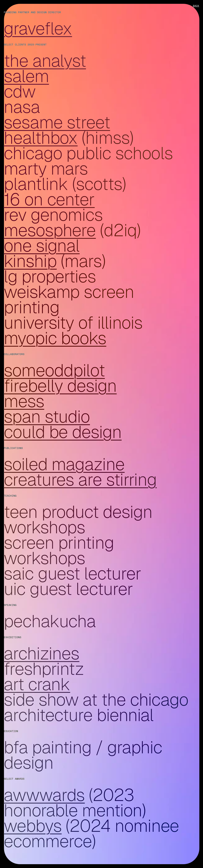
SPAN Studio (47, 416)
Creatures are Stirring (80, 480)
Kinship (30, 261)
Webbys (33, 826)
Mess (24, 401)
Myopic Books (55, 338)
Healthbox (41, 138)
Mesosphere (50, 230)
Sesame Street (57, 122)
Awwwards (44, 795)
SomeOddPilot (54, 370)
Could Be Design (63, 432)
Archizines (42, 653)
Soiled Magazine (64, 464)
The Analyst (45, 61)
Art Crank (37, 684)
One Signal (42, 246)
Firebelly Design (60, 386)
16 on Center (49, 199)
